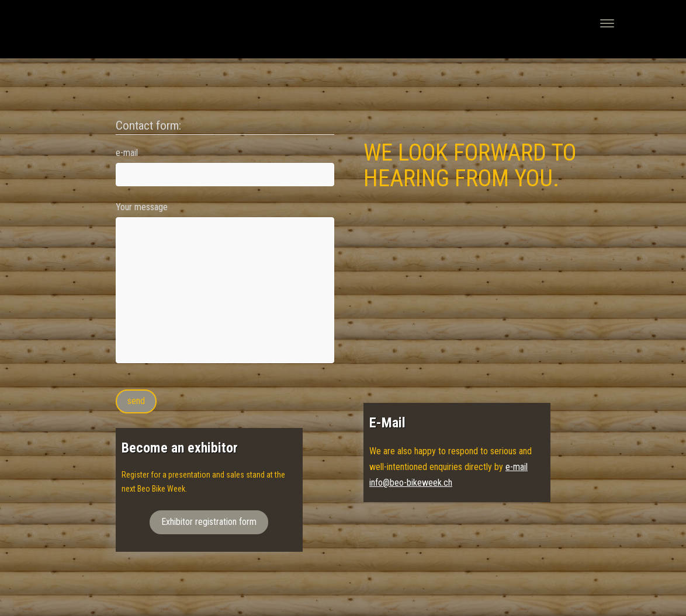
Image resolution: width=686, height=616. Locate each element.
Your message (142, 207)
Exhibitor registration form (209, 522)
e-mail (127, 153)
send (136, 401)
